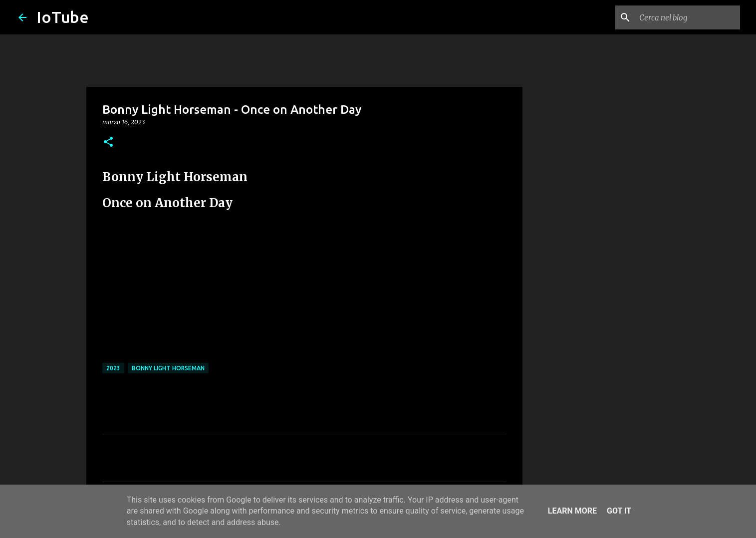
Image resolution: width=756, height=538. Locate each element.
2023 (113, 368)
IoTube (63, 17)
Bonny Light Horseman (168, 368)
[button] (108, 142)
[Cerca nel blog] (688, 17)
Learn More (572, 511)
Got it (619, 511)
